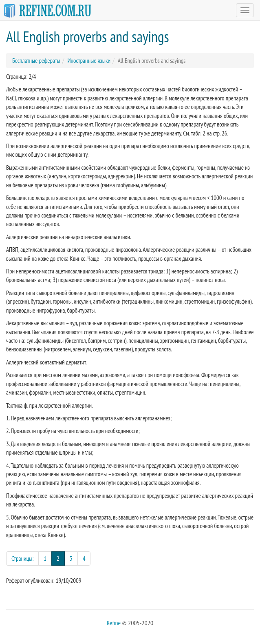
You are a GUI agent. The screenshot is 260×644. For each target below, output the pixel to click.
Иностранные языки (89, 61)
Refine (114, 623)
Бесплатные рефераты (36, 61)
